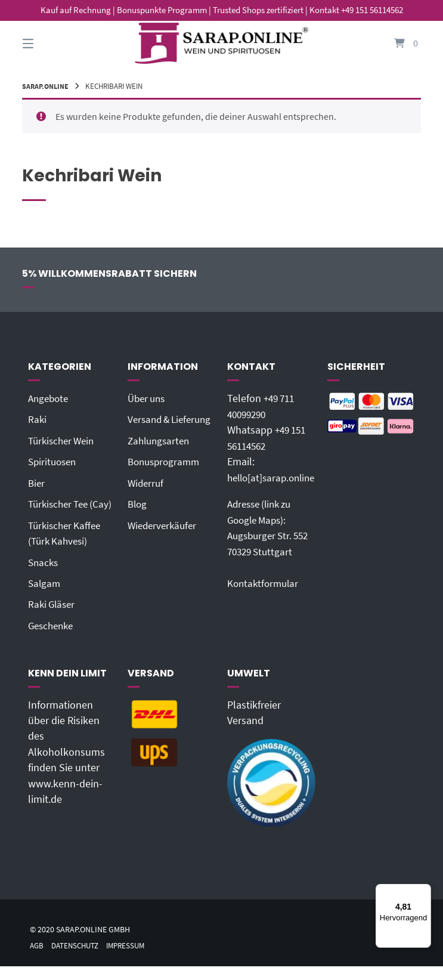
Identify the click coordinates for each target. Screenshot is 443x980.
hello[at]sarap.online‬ (274, 477)
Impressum (134, 959)
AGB (37, 959)
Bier (37, 483)
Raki (38, 419)
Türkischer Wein (64, 440)
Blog (138, 519)
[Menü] (424, 891)
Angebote (50, 398)
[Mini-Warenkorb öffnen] (394, 43)
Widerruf (147, 498)
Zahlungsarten (161, 456)
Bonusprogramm (166, 477)
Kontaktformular (265, 582)
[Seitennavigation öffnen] (49, 43)
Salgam (45, 598)
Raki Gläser (53, 619)
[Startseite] (222, 43)
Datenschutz (79, 959)
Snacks (44, 577)
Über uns (148, 398)
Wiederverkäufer (164, 540)
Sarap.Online (47, 86)
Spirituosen (54, 461)
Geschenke (53, 640)
